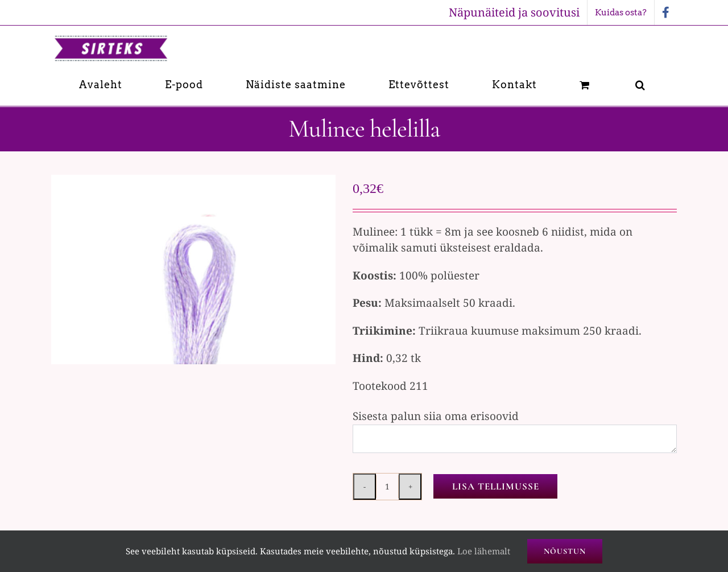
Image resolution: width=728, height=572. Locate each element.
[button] (640, 85)
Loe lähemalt (484, 551)
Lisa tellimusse (496, 486)
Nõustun (565, 551)
